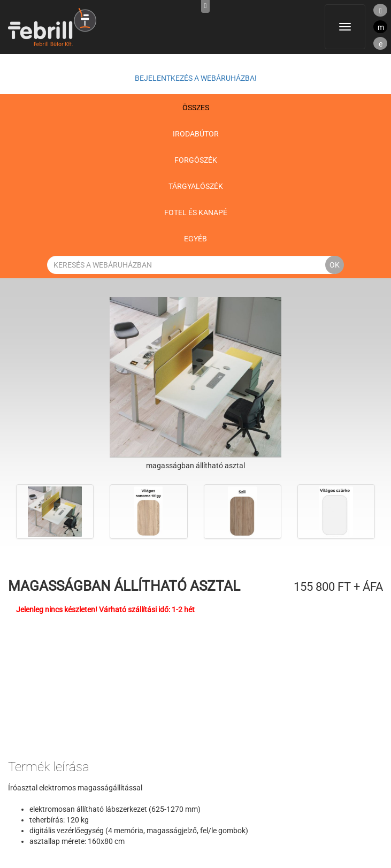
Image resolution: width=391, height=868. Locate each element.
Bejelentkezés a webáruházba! (196, 78)
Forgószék (196, 160)
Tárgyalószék (196, 186)
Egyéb (195, 239)
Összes (196, 108)
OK (335, 265)
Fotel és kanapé (196, 212)
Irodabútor (196, 134)
